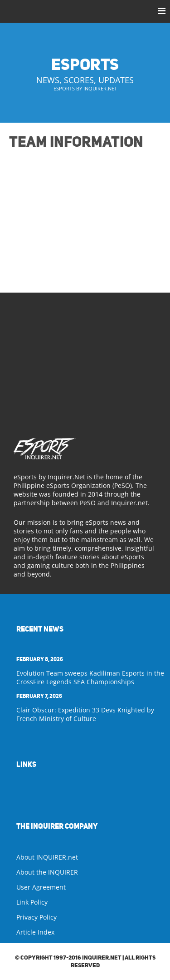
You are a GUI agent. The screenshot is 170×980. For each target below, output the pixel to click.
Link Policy (32, 902)
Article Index (35, 932)
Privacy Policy (36, 917)
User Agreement (41, 887)
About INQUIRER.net (47, 857)
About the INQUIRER (47, 872)
